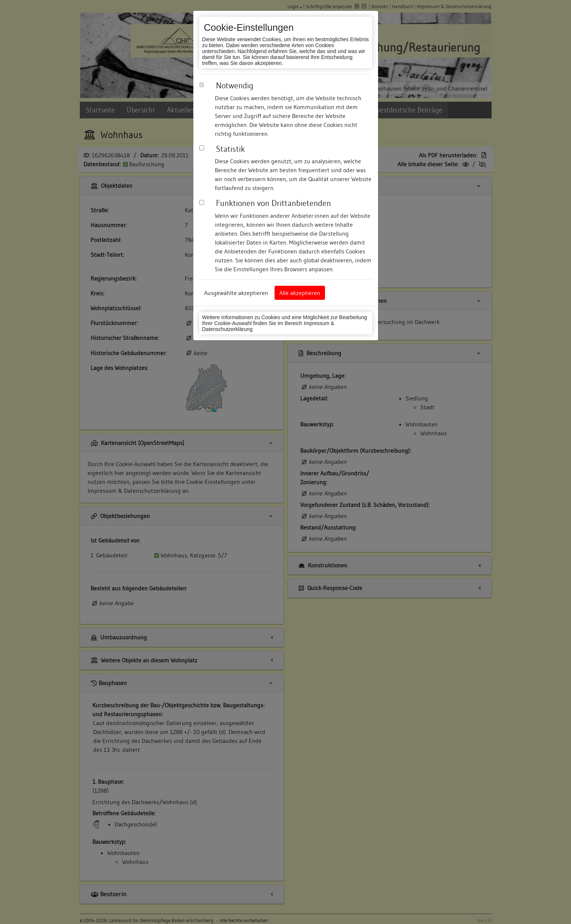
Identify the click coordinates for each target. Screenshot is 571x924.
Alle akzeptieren (300, 293)
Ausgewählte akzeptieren (236, 293)
